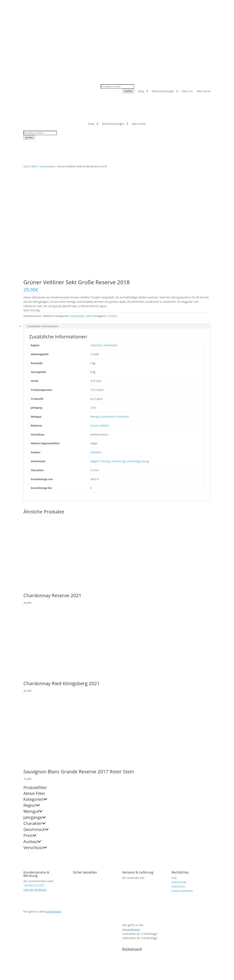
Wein (34, 166)
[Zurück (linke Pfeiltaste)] (1, 979)
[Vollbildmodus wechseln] (5, 974)
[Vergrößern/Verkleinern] (1, 974)
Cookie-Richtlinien (182, 784)
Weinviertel (111, 239)
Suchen (129, 91)
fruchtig (105, 355)
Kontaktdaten (53, 805)
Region (32, 699)
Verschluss (35, 741)
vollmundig (133, 355)
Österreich (97, 239)
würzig (145, 355)
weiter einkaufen (22, 966)
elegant (95, 355)
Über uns (187, 91)
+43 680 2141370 (104, 16)
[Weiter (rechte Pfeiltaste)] (5, 979)
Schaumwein (47, 166)
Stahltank (96, 346)
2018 (93, 301)
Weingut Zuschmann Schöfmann (110, 310)
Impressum (178, 780)
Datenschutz (179, 775)
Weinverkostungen (163, 91)
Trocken (112, 209)
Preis (30, 729)
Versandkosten (131, 823)
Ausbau (32, 735)
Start (26, 166)
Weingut (33, 705)
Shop (141, 91)
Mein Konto (204, 91)
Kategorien (35, 693)
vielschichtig (118, 355)
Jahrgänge (35, 711)
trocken (95, 364)
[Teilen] (9, 974)
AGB (174, 771)
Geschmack (36, 723)
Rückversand (132, 842)
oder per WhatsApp (35, 783)
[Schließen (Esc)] (12, 974)
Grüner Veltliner (100, 319)
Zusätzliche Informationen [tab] (43, 220)
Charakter (34, 717)
